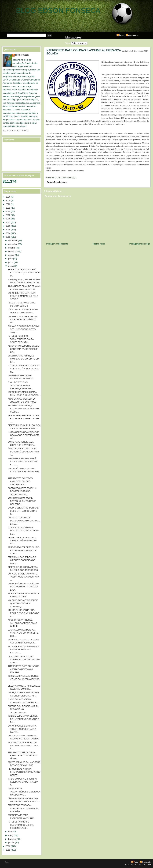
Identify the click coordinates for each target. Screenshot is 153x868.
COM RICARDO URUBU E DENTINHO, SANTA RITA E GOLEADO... (22, 501)
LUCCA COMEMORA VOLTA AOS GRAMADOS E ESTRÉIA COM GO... (23, 435)
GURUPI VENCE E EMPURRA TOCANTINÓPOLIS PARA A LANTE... (22, 729)
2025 (8, 201)
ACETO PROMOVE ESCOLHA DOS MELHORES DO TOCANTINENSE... (22, 491)
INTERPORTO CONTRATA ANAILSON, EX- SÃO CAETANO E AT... (20, 481)
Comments (133, 35)
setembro (13, 251)
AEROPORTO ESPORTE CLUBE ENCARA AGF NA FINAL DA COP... (23, 550)
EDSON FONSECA (22, 55)
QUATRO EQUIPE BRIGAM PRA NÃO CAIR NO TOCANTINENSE (23, 709)
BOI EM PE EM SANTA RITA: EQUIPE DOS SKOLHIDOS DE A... (23, 613)
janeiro (11, 843)
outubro (12, 248)
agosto (11, 255)
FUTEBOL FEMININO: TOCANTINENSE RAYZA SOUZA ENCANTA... (21, 339)
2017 (8, 222)
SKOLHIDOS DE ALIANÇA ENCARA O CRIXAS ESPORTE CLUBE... (24, 409)
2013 (8, 237)
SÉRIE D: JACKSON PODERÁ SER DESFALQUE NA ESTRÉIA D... (24, 273)
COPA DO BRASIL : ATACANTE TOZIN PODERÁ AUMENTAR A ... (23, 577)
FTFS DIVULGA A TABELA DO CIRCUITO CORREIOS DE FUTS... (22, 560)
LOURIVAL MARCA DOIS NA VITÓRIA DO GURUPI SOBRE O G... (23, 633)
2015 (8, 230)
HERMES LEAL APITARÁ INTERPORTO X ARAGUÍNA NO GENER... (24, 772)
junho (11, 262)
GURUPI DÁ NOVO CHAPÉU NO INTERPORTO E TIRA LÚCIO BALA (23, 587)
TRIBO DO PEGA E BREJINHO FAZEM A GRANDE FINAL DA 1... (23, 782)
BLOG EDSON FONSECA (58, 10)
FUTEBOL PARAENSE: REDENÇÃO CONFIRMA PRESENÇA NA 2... (20, 825)
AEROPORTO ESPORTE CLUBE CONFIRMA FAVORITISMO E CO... (23, 349)
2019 (8, 215)
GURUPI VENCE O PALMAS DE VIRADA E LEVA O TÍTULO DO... (23, 319)
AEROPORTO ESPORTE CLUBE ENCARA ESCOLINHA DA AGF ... (23, 419)
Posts (122, 35)
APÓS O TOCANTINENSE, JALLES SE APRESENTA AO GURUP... (22, 623)
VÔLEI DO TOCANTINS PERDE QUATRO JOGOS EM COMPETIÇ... (23, 603)
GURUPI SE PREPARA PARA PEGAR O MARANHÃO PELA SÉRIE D (23, 296)
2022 (8, 204)
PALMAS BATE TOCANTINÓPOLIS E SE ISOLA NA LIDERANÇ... (24, 792)
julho (10, 259)
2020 (8, 211)
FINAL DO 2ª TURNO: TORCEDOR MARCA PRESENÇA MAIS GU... (20, 385)
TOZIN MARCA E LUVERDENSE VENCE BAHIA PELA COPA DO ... (24, 679)
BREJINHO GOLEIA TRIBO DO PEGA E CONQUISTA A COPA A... (23, 746)
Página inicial (99, 244)
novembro (13, 244)
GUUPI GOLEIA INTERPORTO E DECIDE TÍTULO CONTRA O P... (23, 511)
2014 (8, 233)
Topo (7, 862)
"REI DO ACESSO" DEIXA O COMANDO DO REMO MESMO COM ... (24, 659)
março (11, 835)
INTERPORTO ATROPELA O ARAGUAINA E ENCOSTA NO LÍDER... (23, 755)
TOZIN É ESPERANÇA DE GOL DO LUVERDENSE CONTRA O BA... (23, 719)
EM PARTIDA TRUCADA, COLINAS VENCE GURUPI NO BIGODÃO (23, 808)
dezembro (13, 240)
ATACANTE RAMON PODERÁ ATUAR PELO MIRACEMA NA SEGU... (23, 462)
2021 (8, 208)
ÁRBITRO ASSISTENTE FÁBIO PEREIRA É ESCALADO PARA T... (23, 452)
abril (10, 832)
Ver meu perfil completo (16, 131)
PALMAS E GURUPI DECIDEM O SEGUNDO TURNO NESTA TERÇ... (23, 329)
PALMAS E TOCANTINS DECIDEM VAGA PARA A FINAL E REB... (24, 521)
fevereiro (12, 839)
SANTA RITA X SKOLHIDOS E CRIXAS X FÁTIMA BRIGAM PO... (22, 540)
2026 (8, 197)
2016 (8, 226)
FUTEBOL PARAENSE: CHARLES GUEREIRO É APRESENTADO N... (24, 369)
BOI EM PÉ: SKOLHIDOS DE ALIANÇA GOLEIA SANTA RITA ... (23, 471)
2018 (8, 219)
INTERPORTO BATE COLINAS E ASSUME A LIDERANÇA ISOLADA (83, 52)
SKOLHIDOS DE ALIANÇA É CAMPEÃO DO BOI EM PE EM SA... (23, 359)
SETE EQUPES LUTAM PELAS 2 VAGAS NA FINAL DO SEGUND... (23, 650)
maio (11, 266)
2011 (8, 850)
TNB (150, 865)
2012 (8, 846)
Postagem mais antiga (140, 244)
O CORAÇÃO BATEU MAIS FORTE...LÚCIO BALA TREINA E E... (23, 531)
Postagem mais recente (57, 244)
